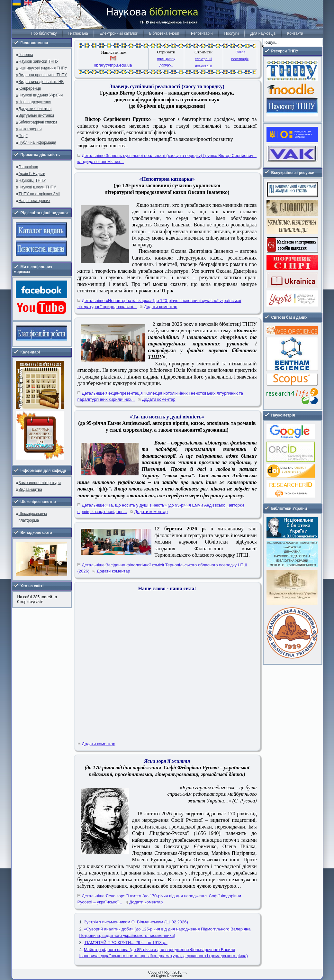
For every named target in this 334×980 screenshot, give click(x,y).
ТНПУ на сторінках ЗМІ (39, 194)
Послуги (231, 33)
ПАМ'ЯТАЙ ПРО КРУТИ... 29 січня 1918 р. (126, 943)
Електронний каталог (119, 33)
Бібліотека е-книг (164, 33)
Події (23, 136)
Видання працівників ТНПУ (43, 75)
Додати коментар (161, 307)
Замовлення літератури (40, 483)
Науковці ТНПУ (32, 180)
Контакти (295, 33)
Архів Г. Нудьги (32, 174)
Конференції (30, 88)
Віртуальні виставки (36, 115)
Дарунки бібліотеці (35, 109)
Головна (26, 55)
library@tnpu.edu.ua (113, 65)
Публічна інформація (37, 142)
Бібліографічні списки (38, 122)
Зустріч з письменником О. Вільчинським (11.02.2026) (136, 922)
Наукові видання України (41, 95)
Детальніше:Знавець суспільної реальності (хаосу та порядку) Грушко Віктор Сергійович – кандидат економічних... (167, 159)
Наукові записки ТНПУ (39, 61)
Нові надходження (35, 102)
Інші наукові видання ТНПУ (43, 68)
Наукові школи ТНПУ (37, 187)
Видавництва (30, 490)
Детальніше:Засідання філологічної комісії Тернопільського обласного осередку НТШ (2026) (162, 568)
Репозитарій (202, 33)
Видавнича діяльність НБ (41, 82)
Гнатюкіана (78, 33)
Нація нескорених (35, 201)
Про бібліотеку (44, 33)
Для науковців (263, 33)
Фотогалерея (30, 129)
